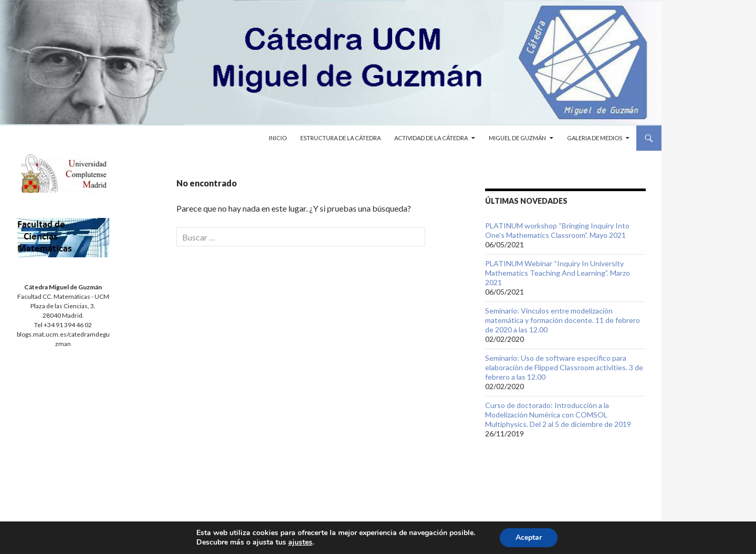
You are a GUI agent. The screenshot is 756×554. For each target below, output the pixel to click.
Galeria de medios (595, 138)
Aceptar (529, 537)
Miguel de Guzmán (517, 138)
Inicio (278, 138)
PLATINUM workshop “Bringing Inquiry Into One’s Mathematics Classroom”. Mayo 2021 (557, 230)
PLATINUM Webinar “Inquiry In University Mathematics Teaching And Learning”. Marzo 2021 (558, 273)
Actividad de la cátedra (431, 138)
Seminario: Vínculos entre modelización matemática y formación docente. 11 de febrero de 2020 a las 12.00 (563, 320)
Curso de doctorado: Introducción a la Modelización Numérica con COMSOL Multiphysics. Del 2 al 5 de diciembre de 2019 (558, 415)
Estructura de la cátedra (340, 138)
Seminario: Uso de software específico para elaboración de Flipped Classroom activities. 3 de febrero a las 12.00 (564, 367)
